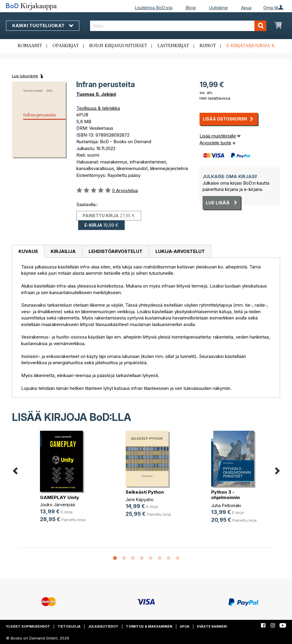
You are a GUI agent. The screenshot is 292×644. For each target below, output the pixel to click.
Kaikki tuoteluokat (43, 26)
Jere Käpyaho (140, 499)
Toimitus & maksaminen (149, 626)
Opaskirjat (66, 46)
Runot (208, 46)
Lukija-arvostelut (180, 251)
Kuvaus (28, 251)
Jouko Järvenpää (57, 505)
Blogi (191, 8)
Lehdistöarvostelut (116, 251)
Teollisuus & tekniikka (98, 108)
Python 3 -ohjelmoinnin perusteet (225, 497)
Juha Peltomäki (226, 505)
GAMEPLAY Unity (60, 497)
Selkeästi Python (145, 492)
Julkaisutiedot (103, 626)
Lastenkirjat (173, 46)
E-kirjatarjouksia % (251, 46)
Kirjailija (63, 251)
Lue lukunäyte (25, 76)
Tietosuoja (69, 626)
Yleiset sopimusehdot (28, 626)
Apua (246, 8)
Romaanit (30, 46)
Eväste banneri (212, 626)
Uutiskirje (218, 8)
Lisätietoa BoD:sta (154, 8)
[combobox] (178, 26)
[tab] (28, 251)
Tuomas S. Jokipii (96, 94)
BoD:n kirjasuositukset (118, 46)
